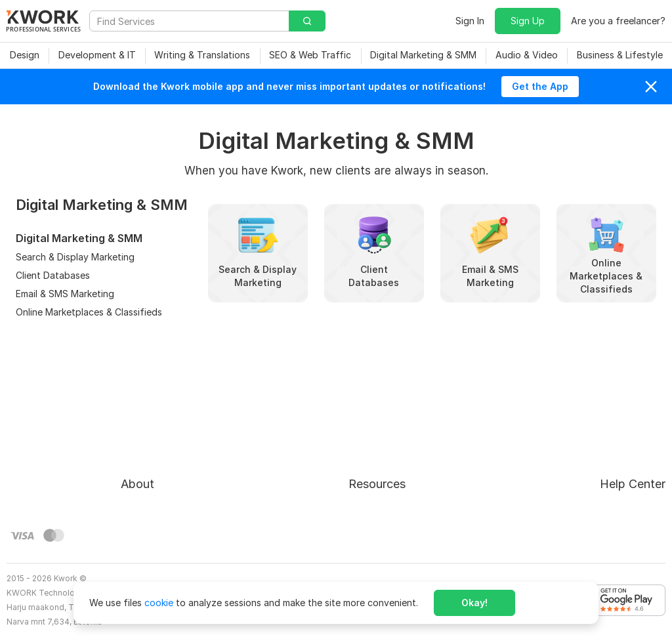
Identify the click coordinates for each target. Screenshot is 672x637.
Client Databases (53, 275)
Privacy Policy (151, 488)
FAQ (548, 441)
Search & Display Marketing (75, 257)
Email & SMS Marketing (65, 294)
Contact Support (576, 464)
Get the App (540, 86)
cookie (159, 603)
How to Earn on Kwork (387, 441)
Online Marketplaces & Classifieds (89, 312)
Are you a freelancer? (618, 21)
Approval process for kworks (602, 417)
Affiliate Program (376, 488)
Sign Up (528, 21)
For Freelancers (372, 417)
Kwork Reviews (371, 511)
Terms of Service (158, 464)
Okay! (474, 603)
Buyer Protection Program (178, 441)
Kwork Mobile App (378, 535)
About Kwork (149, 417)
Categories (363, 464)
